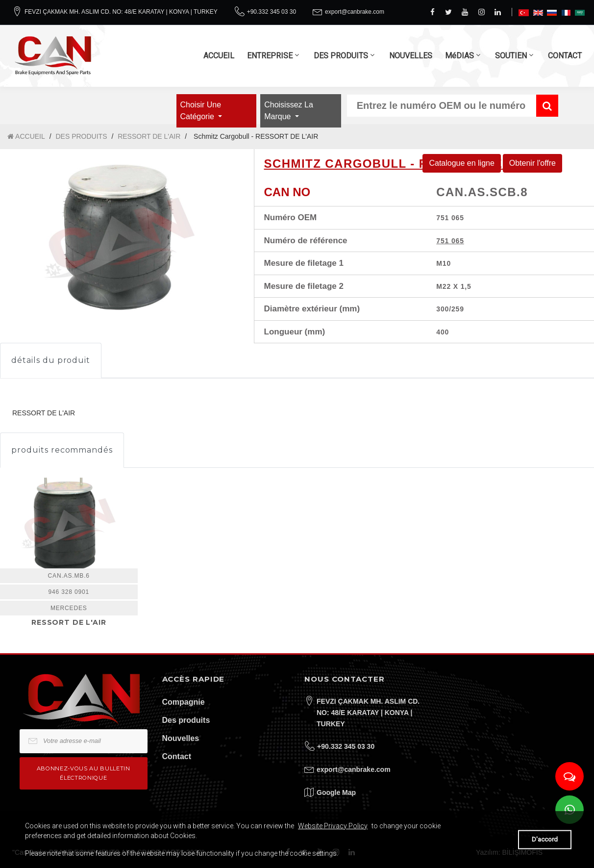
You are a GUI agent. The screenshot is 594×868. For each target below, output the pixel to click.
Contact (177, 756)
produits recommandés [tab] (62, 450)
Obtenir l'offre (532, 163)
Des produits (186, 720)
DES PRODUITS (341, 56)
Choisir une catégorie (201, 111)
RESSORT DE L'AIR (149, 136)
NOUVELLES (411, 56)
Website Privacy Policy (333, 826)
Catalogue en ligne (461, 163)
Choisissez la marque (289, 111)
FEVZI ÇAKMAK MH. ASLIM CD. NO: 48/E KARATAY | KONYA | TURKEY (121, 12)
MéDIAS (459, 56)
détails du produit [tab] (51, 360)
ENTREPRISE (270, 56)
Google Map (336, 792)
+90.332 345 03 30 (272, 12)
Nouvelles (181, 738)
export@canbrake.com (355, 12)
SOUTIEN (511, 56)
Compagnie (184, 702)
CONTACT (565, 56)
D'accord (545, 839)
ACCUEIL (219, 56)
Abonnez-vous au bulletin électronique (84, 773)
